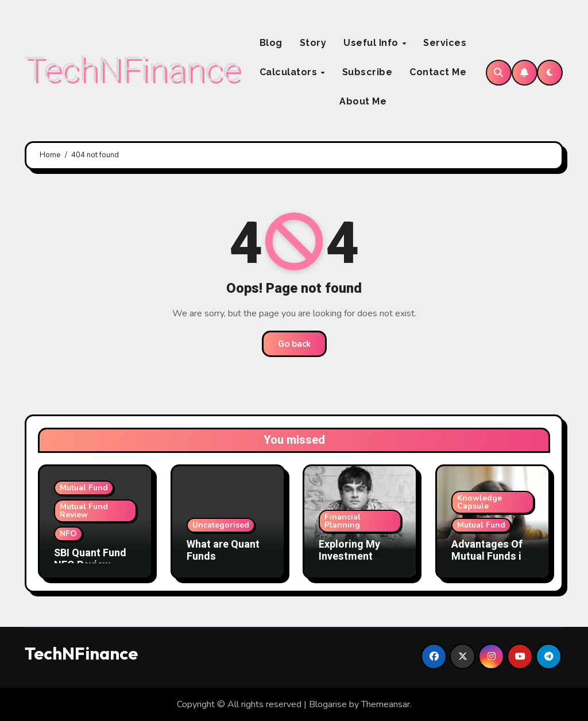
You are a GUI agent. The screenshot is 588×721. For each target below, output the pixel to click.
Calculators (290, 72)
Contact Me (438, 72)
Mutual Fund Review (84, 511)
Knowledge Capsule (479, 502)
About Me (363, 101)
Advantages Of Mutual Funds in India (489, 557)
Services (445, 43)
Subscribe (367, 72)
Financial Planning (343, 521)
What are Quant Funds (223, 551)
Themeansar (386, 704)
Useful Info (372, 43)
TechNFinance (132, 69)
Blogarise (328, 704)
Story (313, 43)
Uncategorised (221, 525)
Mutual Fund (84, 488)
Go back (294, 344)
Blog (271, 43)
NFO (68, 534)
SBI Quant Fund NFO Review (90, 559)
